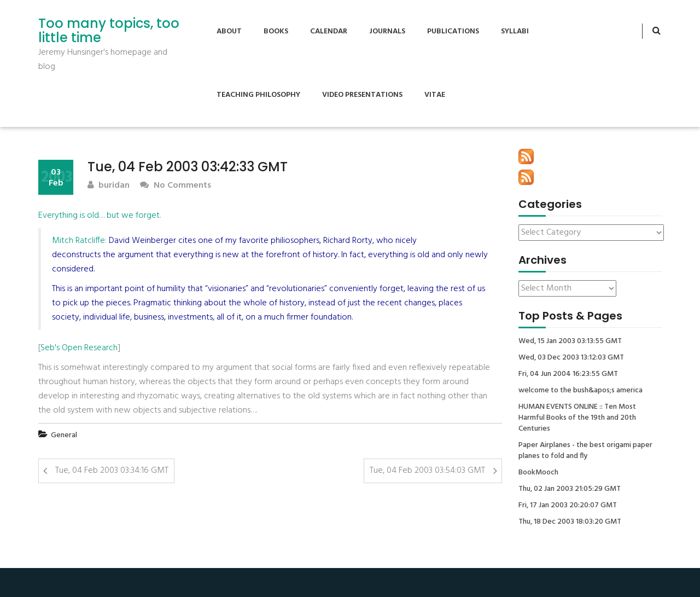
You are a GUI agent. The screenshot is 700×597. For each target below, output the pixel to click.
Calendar (329, 31)
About (229, 31)
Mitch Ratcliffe (78, 241)
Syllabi (515, 31)
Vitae (435, 95)
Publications (453, 31)
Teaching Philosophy (258, 95)
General (64, 435)
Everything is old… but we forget (99, 216)
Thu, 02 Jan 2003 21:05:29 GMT (570, 489)
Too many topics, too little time (109, 31)
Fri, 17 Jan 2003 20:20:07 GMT (568, 506)
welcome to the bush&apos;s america (581, 391)
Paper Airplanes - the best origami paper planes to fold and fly (585, 451)
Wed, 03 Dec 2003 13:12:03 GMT (571, 358)
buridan (109, 186)
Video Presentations (362, 95)
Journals (387, 31)
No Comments (176, 186)
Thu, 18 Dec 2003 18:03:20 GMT (570, 522)
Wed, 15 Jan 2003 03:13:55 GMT (570, 341)
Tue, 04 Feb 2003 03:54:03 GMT (427, 471)
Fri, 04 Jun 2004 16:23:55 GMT (568, 374)
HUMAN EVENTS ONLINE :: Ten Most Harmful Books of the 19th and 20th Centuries (577, 418)
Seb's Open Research (79, 348)
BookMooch (538, 473)
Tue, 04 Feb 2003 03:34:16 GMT (112, 471)
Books (276, 31)
